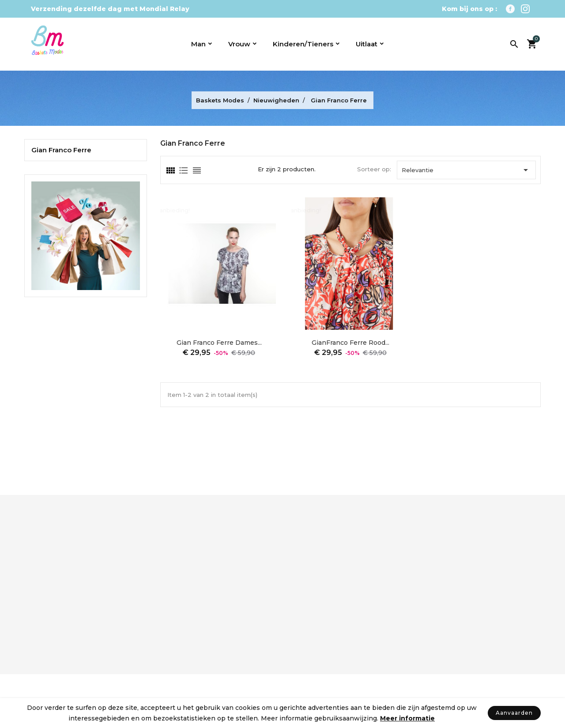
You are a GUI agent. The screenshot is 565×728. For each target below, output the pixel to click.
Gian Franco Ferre (61, 150)
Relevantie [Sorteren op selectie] (466, 170)
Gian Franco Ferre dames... (219, 343)
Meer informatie (407, 718)
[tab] (170, 170)
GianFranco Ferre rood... (350, 343)
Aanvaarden (514, 713)
